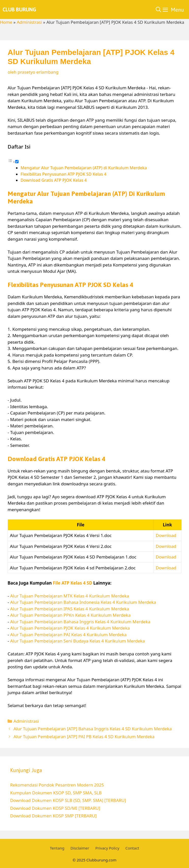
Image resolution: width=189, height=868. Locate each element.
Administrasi (29, 22)
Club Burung (19, 9)
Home (6, 22)
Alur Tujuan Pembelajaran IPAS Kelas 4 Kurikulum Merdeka (70, 609)
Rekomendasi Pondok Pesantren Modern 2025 (57, 785)
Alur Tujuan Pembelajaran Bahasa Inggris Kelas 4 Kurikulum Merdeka (80, 622)
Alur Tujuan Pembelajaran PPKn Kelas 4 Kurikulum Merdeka (70, 615)
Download (166, 535)
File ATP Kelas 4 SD (72, 583)
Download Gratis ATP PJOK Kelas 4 (54, 180)
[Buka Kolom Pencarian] (158, 9)
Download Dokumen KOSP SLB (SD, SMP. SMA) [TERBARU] (68, 800)
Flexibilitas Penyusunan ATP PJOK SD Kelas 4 (63, 174)
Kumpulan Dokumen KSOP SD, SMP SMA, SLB (56, 793)
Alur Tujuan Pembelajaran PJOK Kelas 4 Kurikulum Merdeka (70, 628)
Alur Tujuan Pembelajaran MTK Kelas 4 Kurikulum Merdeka (70, 596)
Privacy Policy (107, 848)
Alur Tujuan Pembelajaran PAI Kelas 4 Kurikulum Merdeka (68, 635)
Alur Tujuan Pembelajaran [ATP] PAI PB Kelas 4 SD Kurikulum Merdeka (84, 737)
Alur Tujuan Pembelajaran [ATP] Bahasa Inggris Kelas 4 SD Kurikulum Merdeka (93, 729)
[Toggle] (17, 162)
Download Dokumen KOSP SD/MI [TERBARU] (55, 808)
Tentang (57, 848)
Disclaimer (80, 848)
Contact (132, 848)
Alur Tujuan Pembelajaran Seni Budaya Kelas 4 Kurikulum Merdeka (78, 641)
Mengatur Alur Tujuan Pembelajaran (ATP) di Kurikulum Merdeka (84, 168)
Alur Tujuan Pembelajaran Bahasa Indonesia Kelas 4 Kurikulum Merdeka (83, 602)
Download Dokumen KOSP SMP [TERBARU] (53, 816)
